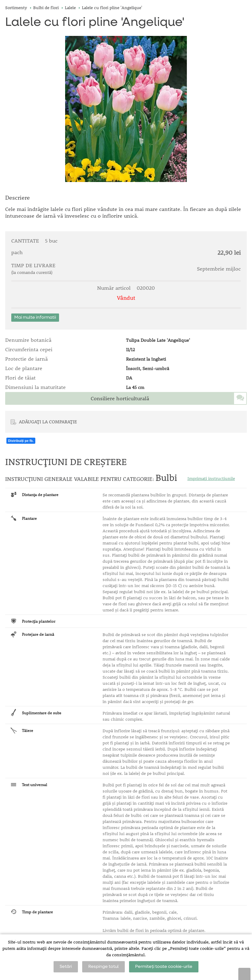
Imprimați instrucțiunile (211, 478)
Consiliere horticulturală (120, 398)
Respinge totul (103, 967)
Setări (66, 967)
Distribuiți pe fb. (21, 441)
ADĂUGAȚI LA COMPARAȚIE (48, 422)
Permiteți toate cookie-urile (164, 967)
